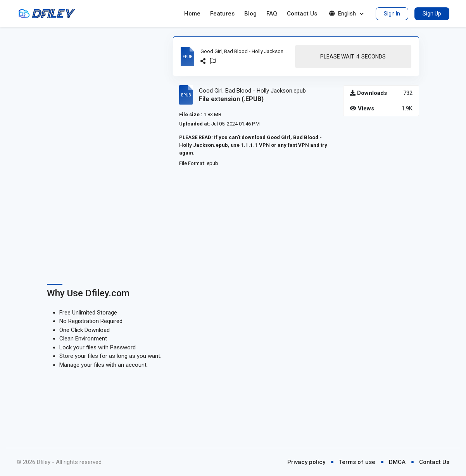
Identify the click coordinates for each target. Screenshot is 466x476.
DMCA (397, 462)
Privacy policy (306, 462)
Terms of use (357, 462)
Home (192, 14)
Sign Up (432, 14)
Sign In (392, 14)
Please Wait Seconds (353, 57)
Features (222, 14)
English (346, 14)
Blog (250, 14)
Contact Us (302, 14)
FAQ (272, 14)
